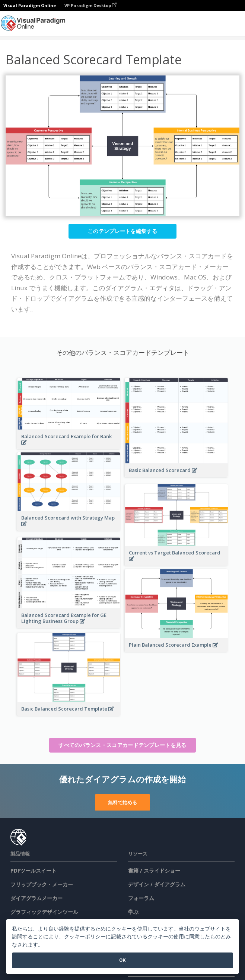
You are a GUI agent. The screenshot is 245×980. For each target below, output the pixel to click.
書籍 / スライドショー (154, 871)
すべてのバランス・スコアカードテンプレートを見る (122, 745)
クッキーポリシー (85, 937)
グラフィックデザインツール (44, 912)
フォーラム (141, 898)
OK (122, 960)
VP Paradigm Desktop (90, 5)
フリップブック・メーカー (42, 884)
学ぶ (133, 912)
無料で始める (122, 802)
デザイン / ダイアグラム (157, 884)
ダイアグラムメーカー (36, 898)
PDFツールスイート (34, 871)
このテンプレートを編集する (122, 231)
